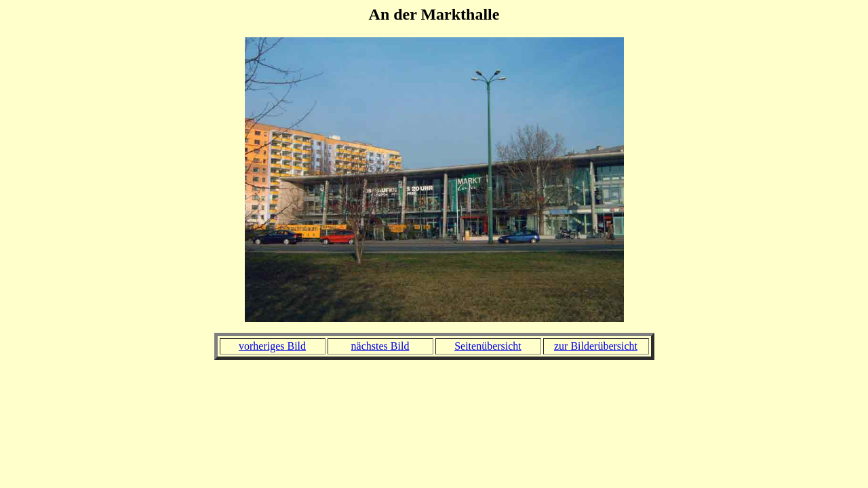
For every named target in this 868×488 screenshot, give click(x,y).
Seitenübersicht (488, 346)
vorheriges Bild (272, 346)
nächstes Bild (380, 346)
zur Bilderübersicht (596, 346)
